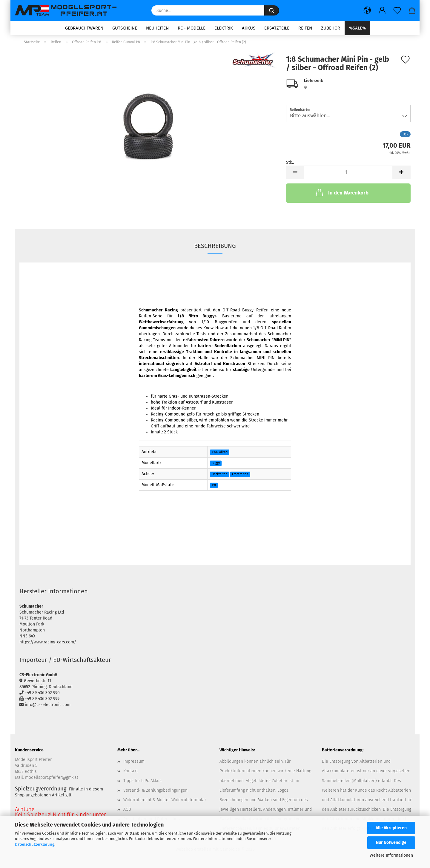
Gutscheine (125, 28)
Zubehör (331, 28)
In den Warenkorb (342, 194)
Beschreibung (215, 248)
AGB (127, 811)
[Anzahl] (348, 174)
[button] (367, 10)
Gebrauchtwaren (84, 28)
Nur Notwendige (391, 842)
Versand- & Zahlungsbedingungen (155, 792)
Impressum (134, 763)
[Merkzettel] (397, 10)
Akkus (249, 28)
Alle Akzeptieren (391, 828)
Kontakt (131, 773)
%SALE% (357, 28)
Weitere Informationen (391, 855)
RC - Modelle (192, 28)
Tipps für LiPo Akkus (142, 783)
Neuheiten (157, 28)
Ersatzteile (277, 28)
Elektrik (224, 28)
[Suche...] (272, 10)
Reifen (305, 28)
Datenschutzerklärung (35, 844)
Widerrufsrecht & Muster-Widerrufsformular (165, 802)
